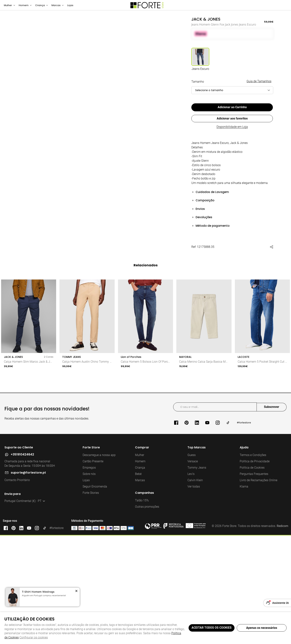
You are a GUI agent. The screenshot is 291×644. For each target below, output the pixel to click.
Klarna (244, 596)
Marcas (140, 590)
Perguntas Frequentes (254, 584)
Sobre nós (89, 584)
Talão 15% (142, 610)
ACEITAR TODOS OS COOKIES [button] (212, 628)
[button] (232, 196)
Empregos (89, 577)
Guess (192, 565)
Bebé (138, 584)
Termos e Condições (253, 565)
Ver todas (194, 596)
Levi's (191, 584)
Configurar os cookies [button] (34, 637)
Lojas (86, 590)
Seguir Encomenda (95, 596)
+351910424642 (22, 564)
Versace (193, 571)
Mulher (140, 565)
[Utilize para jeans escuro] (200, 64)
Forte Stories (91, 603)
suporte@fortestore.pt (28, 582)
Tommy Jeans (197, 577)
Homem (140, 571)
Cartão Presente (93, 571)
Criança (140, 577)
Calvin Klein (195, 590)
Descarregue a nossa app (99, 565)
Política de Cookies (252, 577)
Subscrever (272, 517)
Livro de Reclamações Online (258, 590)
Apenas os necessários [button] (262, 628)
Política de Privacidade (255, 571)
